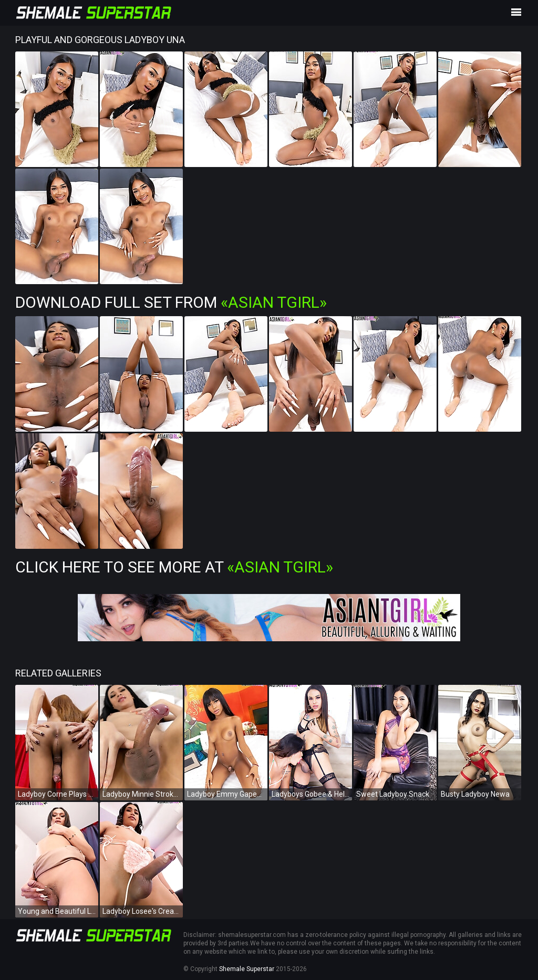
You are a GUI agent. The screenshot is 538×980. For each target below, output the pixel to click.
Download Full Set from (171, 302)
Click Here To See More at (174, 567)
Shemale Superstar (247, 969)
